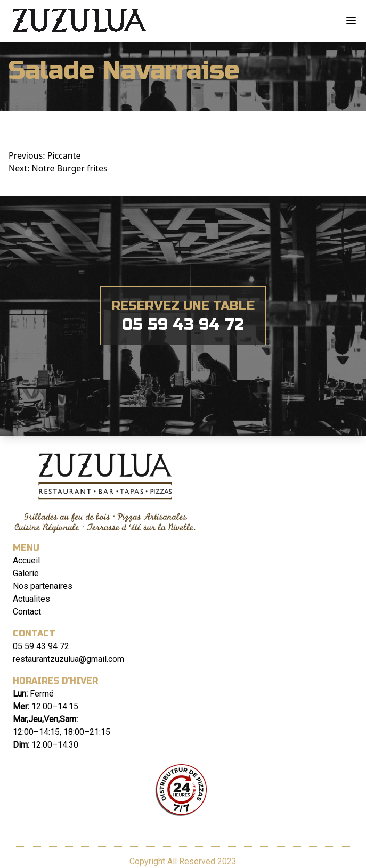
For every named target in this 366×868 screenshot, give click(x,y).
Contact (27, 612)
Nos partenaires (43, 586)
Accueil (26, 560)
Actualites (31, 599)
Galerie (26, 573)
